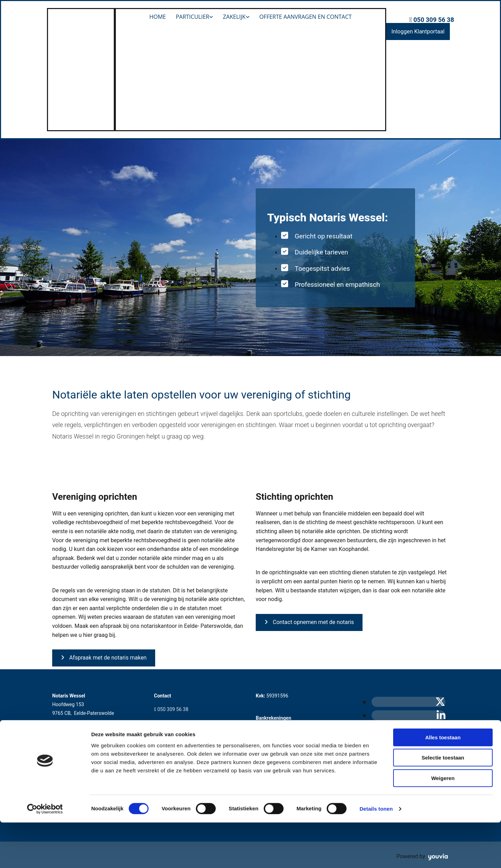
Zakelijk (235, 17)
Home (157, 17)
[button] (418, 31)
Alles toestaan (443, 783)
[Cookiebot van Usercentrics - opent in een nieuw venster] (45, 854)
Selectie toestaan (443, 803)
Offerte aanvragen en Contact (307, 17)
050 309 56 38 (434, 20)
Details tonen (376, 854)
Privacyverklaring (74, 760)
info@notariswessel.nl (181, 723)
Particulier (192, 17)
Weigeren (443, 824)
